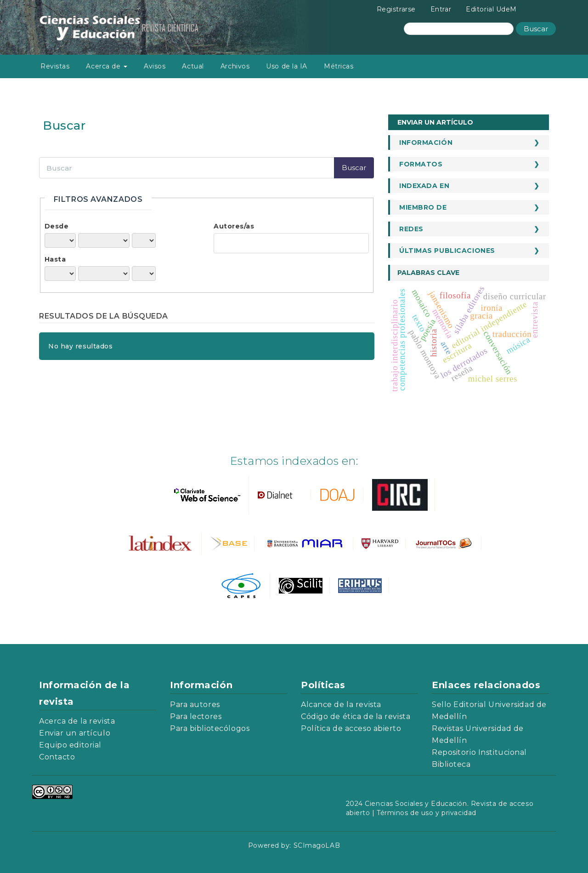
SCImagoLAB (317, 845)
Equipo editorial (70, 745)
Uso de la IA (287, 66)
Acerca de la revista (77, 721)
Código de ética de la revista (356, 716)
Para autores (195, 705)
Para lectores (196, 716)
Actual (193, 66)
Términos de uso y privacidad (427, 813)
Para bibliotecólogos (210, 728)
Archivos (235, 66)
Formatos (421, 164)
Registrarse (396, 9)
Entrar (441, 9)
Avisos (155, 66)
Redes (411, 229)
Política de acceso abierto (351, 728)
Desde (57, 226)
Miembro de (423, 207)
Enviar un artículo (435, 122)
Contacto (57, 757)
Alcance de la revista (341, 705)
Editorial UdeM (491, 9)
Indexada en (424, 186)
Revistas (55, 66)
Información (426, 143)
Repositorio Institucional (479, 752)
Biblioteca (451, 764)
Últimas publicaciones (447, 251)
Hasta (55, 259)
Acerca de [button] (107, 66)
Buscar (536, 29)
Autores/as (234, 226)
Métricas (339, 66)
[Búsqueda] (459, 29)
